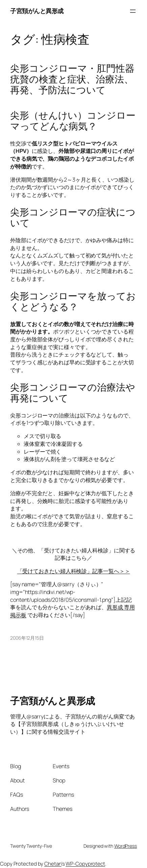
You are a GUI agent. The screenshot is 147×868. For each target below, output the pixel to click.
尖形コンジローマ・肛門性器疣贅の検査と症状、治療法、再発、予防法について (72, 79)
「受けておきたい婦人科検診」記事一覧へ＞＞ (74, 571)
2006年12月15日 (27, 638)
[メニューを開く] (133, 11)
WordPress (126, 846)
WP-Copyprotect (85, 864)
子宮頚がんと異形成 (37, 11)
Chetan (53, 864)
